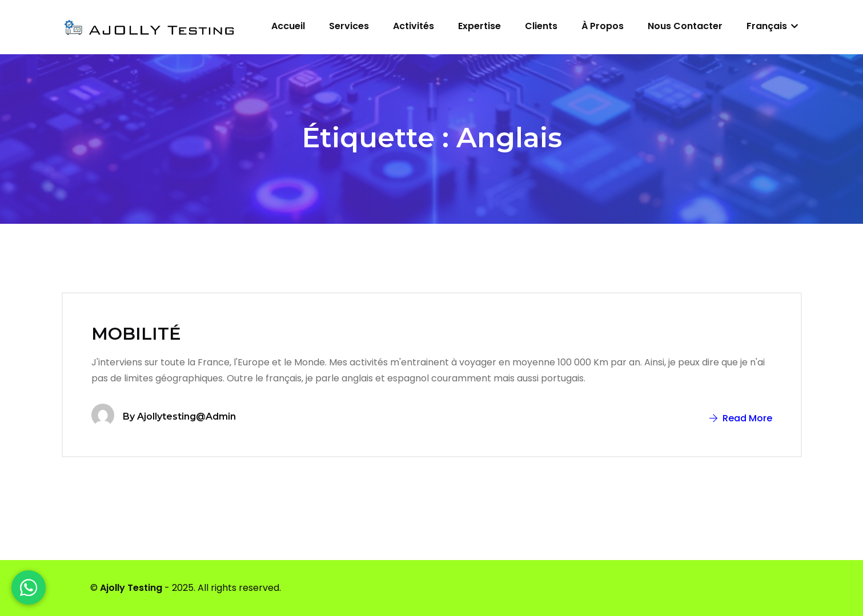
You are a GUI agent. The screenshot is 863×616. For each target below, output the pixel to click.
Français (772, 26)
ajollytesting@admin (186, 416)
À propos (603, 26)
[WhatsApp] (29, 587)
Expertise (479, 26)
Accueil (288, 26)
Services (349, 26)
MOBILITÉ (136, 334)
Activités (414, 26)
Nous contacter (685, 26)
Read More (741, 418)
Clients (541, 26)
